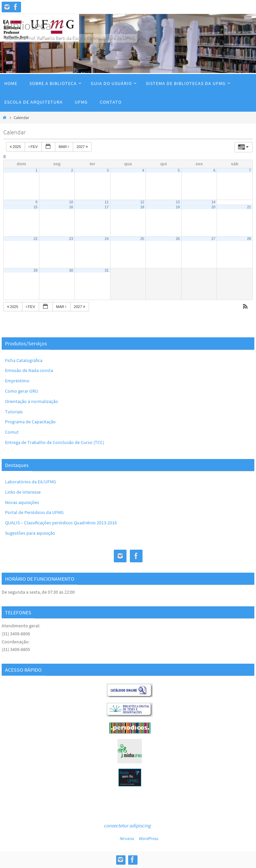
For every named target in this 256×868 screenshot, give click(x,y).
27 (213, 239)
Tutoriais (14, 412)
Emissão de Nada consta (29, 370)
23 (71, 239)
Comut (12, 432)
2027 (83, 147)
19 (178, 207)
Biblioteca (27, 26)
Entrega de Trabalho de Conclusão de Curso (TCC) (55, 442)
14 (213, 202)
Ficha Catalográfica (24, 360)
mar (65, 147)
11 (107, 202)
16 (71, 207)
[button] (245, 307)
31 (107, 270)
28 (249, 239)
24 (107, 239)
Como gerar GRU (22, 391)
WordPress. (149, 838)
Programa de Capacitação (30, 422)
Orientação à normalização (32, 401)
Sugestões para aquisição (30, 533)
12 (142, 202)
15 (35, 207)
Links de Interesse (23, 492)
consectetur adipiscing (127, 825)
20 (213, 207)
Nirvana (127, 838)
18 (142, 207)
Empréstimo (17, 381)
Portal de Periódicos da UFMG (34, 512)
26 (178, 239)
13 (178, 202)
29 (35, 270)
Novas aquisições (22, 502)
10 (71, 202)
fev (34, 147)
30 (71, 270)
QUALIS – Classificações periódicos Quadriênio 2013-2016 (61, 523)
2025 (16, 147)
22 (35, 239)
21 (249, 207)
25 (142, 239)
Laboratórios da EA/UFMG (31, 482)
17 (107, 207)
